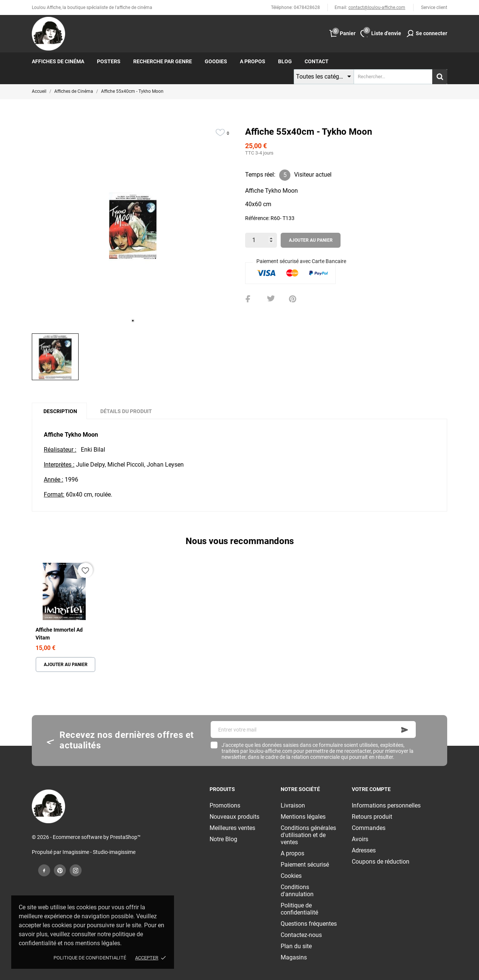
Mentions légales (303, 817)
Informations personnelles (386, 805)
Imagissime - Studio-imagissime (99, 852)
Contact (317, 61)
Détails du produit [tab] (126, 411)
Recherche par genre (163, 61)
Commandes (369, 828)
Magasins (294, 957)
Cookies (291, 876)
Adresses (364, 850)
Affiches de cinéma (58, 61)
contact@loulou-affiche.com (377, 7)
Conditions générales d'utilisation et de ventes (308, 835)
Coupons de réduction (381, 862)
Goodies (216, 61)
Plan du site (296, 946)
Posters (109, 61)
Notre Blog (223, 839)
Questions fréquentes (309, 924)
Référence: (257, 218)
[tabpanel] (133, 227)
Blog (285, 61)
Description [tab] (60, 411)
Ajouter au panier (311, 240)
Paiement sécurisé (305, 865)
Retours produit (372, 817)
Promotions (225, 805)
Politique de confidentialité (90, 958)
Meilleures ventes (232, 828)
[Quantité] (261, 240)
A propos (253, 61)
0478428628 (307, 7)
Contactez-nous (301, 935)
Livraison (293, 805)
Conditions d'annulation (297, 891)
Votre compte (371, 789)
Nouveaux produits (234, 817)
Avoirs (360, 839)
